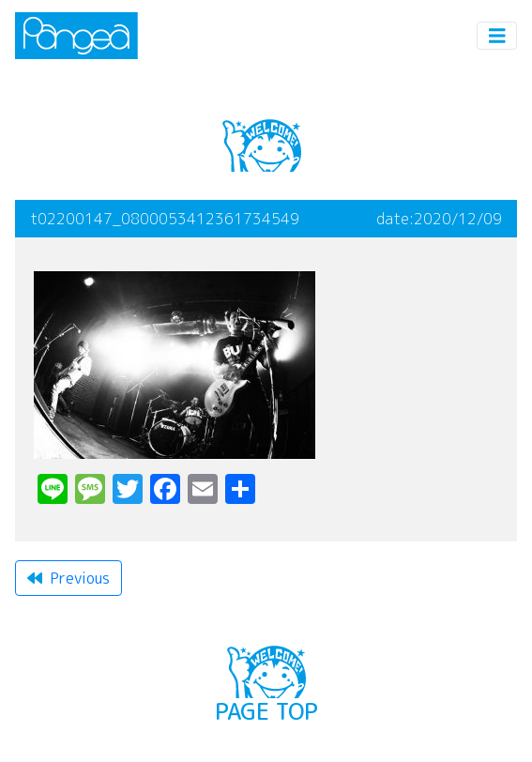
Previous (68, 578)
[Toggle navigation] (497, 36)
